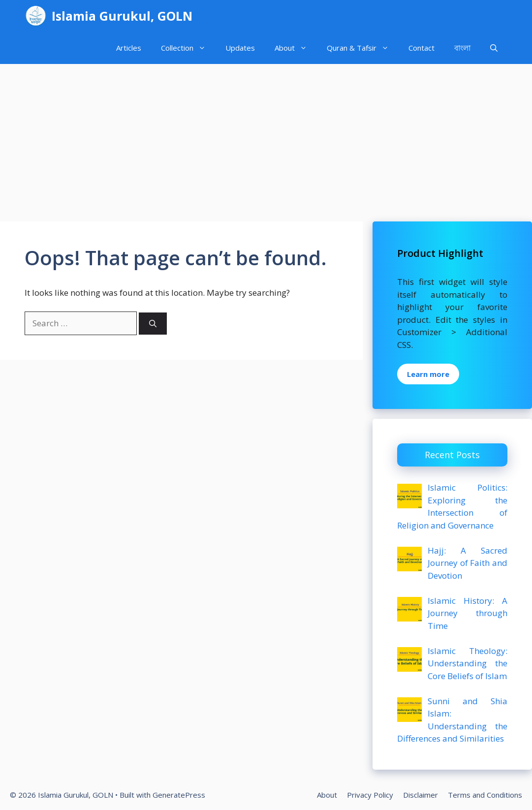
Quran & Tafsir (363, 48)
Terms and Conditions (485, 795)
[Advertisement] (266, 138)
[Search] (153, 324)
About (296, 48)
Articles (129, 48)
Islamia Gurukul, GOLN (122, 16)
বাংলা (462, 48)
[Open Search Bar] (494, 48)
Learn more (428, 374)
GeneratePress (179, 795)
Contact (422, 48)
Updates (240, 48)
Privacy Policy (370, 795)
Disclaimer (421, 795)
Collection (188, 48)
